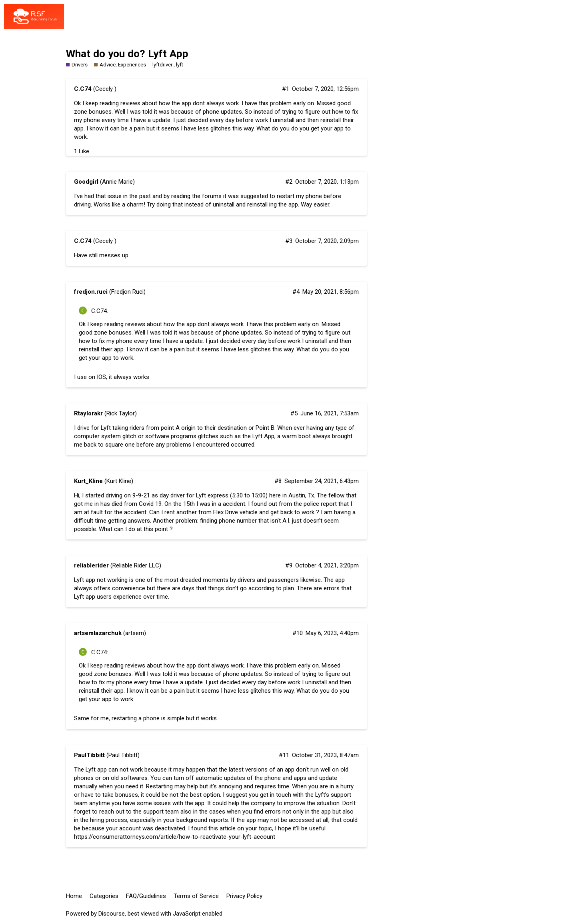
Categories (104, 896)
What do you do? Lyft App (127, 54)
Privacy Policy (244, 896)
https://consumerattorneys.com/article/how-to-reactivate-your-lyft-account (175, 837)
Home (74, 896)
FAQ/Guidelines (146, 896)
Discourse (112, 914)
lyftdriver (162, 65)
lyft (180, 65)
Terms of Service (196, 896)
